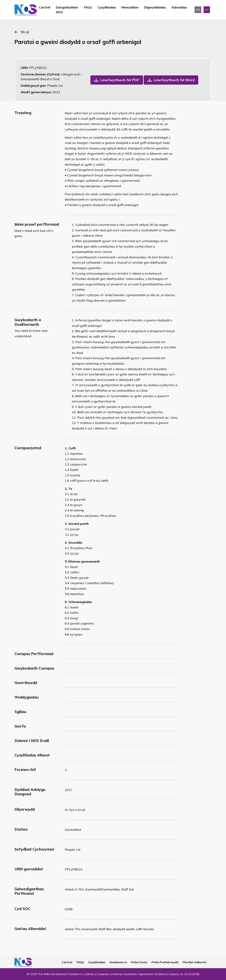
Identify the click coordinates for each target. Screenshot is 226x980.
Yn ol (25, 32)
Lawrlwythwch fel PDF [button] (120, 80)
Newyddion (130, 7)
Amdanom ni (118, 962)
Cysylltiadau (107, 7)
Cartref (45, 7)
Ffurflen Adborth (194, 962)
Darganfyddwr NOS (67, 10)
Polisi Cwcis (139, 962)
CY (207, 10)
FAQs (88, 7)
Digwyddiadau (155, 7)
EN (198, 10)
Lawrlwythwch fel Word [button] (174, 80)
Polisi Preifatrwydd (165, 962)
